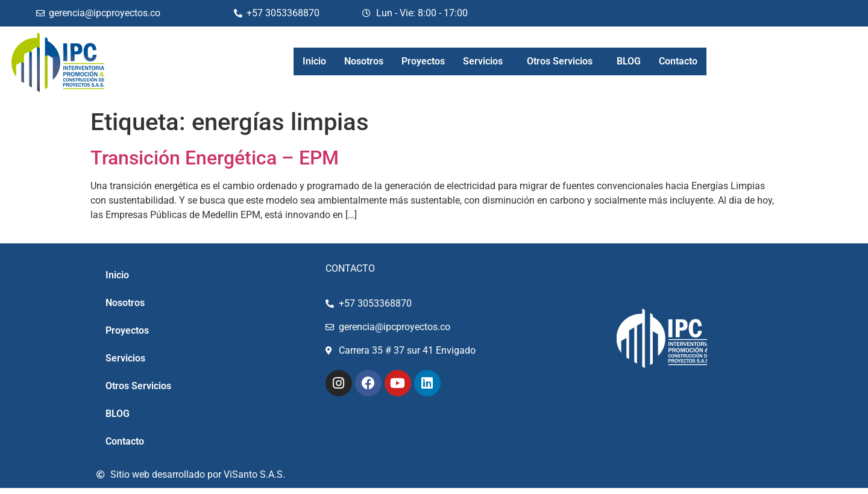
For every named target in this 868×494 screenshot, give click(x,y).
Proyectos (423, 61)
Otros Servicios (560, 61)
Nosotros (364, 61)
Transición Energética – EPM (215, 158)
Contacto (678, 61)
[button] (486, 61)
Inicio (314, 61)
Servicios (483, 61)
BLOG (629, 61)
